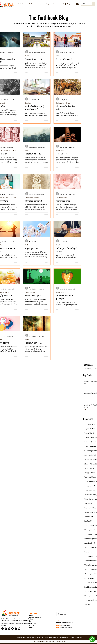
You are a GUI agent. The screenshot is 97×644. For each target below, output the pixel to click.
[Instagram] (9, 629)
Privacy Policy (64, 637)
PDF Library (33, 628)
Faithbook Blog (34, 624)
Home (31, 616)
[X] (16, 629)
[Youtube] (19, 629)
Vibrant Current (89, 386)
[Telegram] (6, 629)
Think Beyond (61, 150)
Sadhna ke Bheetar (32, 245)
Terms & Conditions (51, 637)
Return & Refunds (76, 637)
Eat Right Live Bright (63, 103)
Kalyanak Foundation (35, 618)
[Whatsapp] (3, 629)
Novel (27, 56)
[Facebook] (13, 629)
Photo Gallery (33, 626)
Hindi (89, 369)
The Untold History (32, 198)
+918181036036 (66, 626)
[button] (77, 4)
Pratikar (28, 103)
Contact (32, 630)
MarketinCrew (61, 641)
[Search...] (85, 4)
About (31, 620)
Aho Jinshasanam (89, 396)
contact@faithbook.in (66, 627)
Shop (31, 622)
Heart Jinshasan (61, 198)
